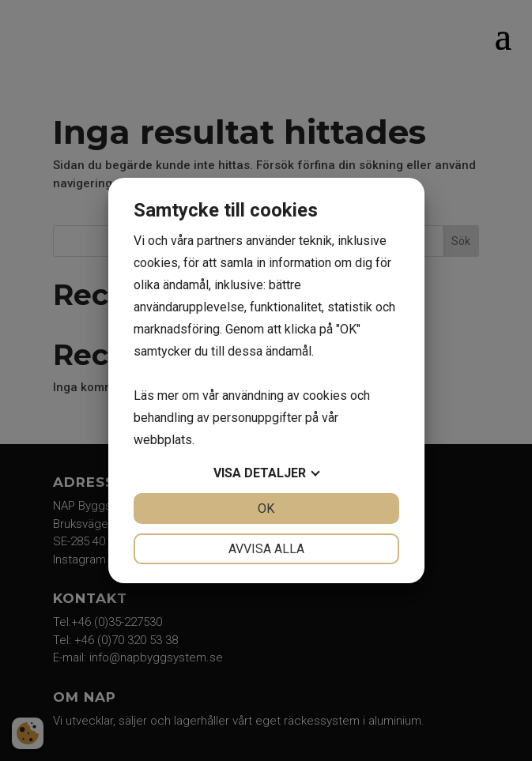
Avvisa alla (266, 549)
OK (266, 509)
